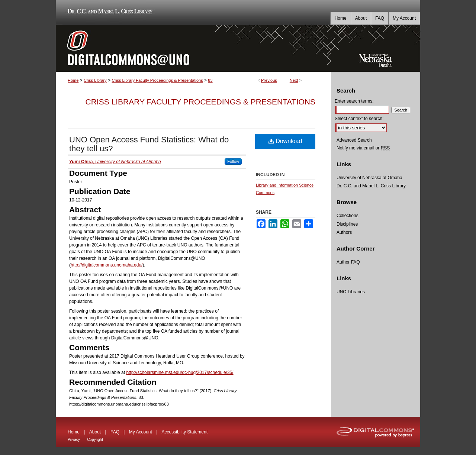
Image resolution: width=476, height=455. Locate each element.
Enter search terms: (354, 101)
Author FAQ (348, 262)
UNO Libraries (351, 292)
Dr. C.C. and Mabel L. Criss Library (109, 12)
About (95, 432)
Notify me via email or (363, 148)
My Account (141, 432)
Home (73, 80)
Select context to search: (359, 119)
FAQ (115, 432)
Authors (344, 232)
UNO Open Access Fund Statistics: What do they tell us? (149, 144)
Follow (233, 161)
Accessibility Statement (185, 432)
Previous (269, 80)
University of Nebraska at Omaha (369, 178)
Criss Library (95, 80)
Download (285, 141)
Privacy (74, 440)
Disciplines (347, 224)
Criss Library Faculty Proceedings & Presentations (157, 80)
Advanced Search (354, 140)
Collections (348, 216)
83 (210, 80)
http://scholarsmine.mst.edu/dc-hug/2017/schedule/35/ (180, 372)
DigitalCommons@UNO (193, 48)
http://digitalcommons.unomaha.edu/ (107, 265)
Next (294, 80)
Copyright (95, 440)
